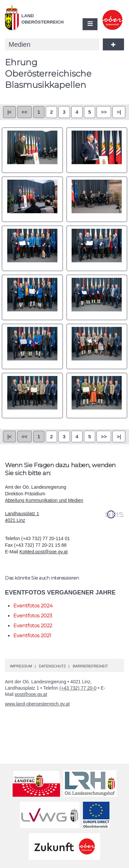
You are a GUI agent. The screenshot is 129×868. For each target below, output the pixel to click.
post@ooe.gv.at (31, 694)
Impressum (21, 666)
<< (25, 112)
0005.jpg (32, 248)
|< (9, 112)
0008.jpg (97, 297)
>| (119, 112)
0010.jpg (97, 346)
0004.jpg (97, 199)
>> (104, 112)
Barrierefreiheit (90, 666)
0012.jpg (97, 396)
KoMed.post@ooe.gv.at (44, 552)
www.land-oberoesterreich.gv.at (37, 704)
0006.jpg (97, 248)
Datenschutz (52, 666)
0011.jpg (32, 396)
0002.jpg (97, 150)
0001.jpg (32, 150)
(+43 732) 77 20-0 (78, 688)
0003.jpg (32, 199)
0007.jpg (32, 297)
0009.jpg (32, 346)
